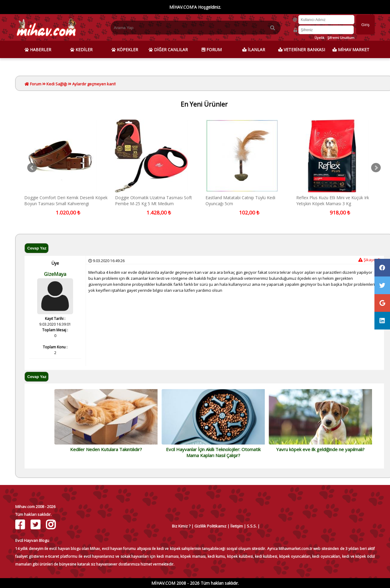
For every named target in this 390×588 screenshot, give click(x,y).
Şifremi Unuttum (341, 38)
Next (376, 168)
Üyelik (319, 38)
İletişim (237, 526)
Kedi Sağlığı (57, 84)
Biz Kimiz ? (181, 526)
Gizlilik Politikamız (210, 526)
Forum (35, 84)
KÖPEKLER (125, 50)
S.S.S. (252, 526)
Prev (32, 168)
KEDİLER (81, 50)
